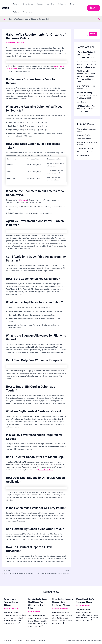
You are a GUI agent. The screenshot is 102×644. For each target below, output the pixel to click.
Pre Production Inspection (86, 148)
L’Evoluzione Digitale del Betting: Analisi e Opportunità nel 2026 (86, 55)
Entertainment (27, 4)
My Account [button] (18, 12)
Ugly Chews (81, 102)
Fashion (38, 4)
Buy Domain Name (83, 155)
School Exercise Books (85, 139)
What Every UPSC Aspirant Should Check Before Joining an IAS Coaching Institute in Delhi (86, 76)
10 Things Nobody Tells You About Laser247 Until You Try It (86, 109)
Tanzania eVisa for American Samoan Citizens (12, 602)
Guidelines (15, 640)
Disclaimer (36, 640)
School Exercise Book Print (86, 152)
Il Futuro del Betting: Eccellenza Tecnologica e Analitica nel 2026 (87, 95)
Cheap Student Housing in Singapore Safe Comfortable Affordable (63, 602)
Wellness (76, 4)
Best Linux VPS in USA (85, 135)
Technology (58, 4)
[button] (22, 12)
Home (5, 19)
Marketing (48, 4)
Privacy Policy (25, 640)
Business (16, 4)
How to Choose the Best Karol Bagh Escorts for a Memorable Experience (86, 64)
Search (93, 34)
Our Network (5, 640)
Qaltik (5, 8)
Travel (68, 4)
